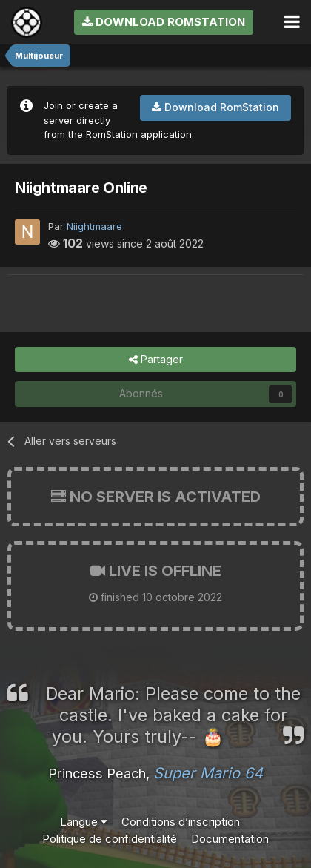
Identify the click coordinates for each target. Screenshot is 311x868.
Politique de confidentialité (110, 839)
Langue (84, 822)
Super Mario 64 (208, 773)
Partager (156, 360)
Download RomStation (164, 22)
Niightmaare (94, 226)
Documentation (230, 839)
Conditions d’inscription (181, 822)
